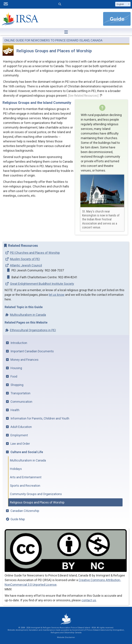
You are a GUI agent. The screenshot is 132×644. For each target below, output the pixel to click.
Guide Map (18, 519)
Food (14, 376)
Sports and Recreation (25, 486)
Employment (19, 435)
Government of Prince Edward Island (89, 630)
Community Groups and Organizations (36, 494)
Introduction (19, 343)
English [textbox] (120, 4)
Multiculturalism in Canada (28, 315)
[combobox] (123, 4)
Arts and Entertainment (26, 477)
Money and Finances (24, 360)
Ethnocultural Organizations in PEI (33, 330)
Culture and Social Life (27, 452)
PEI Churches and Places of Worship (35, 253)
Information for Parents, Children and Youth (40, 418)
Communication (21, 402)
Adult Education (21, 427)
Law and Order (20, 444)
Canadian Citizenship (25, 511)
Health (15, 410)
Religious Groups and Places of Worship (37, 502)
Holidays (16, 469)
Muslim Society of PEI (25, 259)
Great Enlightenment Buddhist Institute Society (42, 284)
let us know (57, 295)
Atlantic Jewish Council (26, 265)
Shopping (17, 385)
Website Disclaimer (66, 637)
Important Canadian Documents (32, 351)
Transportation (20, 393)
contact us (89, 600)
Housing (16, 368)
